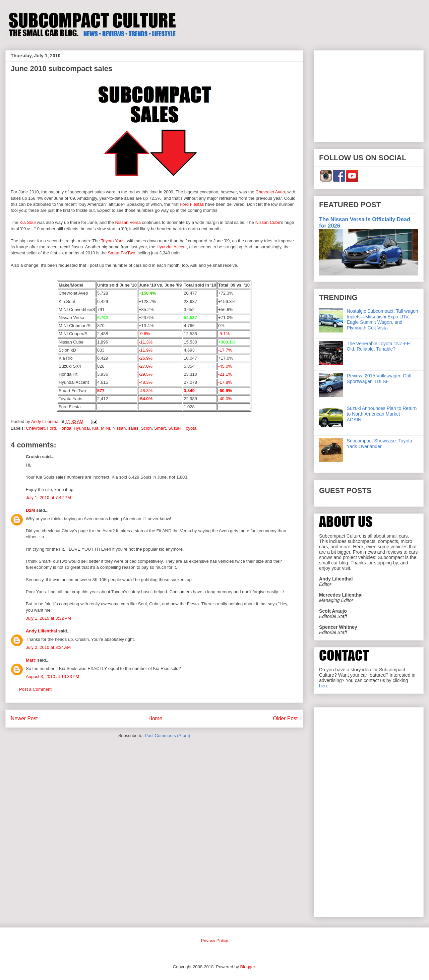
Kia (95, 428)
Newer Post (24, 718)
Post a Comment (35, 689)
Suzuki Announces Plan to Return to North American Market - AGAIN (382, 414)
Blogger (248, 967)
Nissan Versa (128, 222)
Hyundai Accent (172, 247)
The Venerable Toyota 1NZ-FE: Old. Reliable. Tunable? (379, 346)
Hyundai (82, 428)
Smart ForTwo (122, 253)
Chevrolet (36, 428)
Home (156, 718)
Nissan (119, 428)
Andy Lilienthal (41, 631)
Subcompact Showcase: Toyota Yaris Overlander (380, 444)
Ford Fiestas (192, 204)
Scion (146, 428)
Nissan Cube (268, 222)
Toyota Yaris (113, 241)
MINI (105, 428)
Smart (160, 428)
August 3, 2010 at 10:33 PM (52, 677)
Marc (31, 660)
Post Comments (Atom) (167, 736)
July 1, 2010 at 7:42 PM (48, 498)
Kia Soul (27, 222)
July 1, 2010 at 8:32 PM (48, 618)
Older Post (285, 718)
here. (324, 686)
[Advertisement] (369, 95)
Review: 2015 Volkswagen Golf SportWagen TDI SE (379, 379)
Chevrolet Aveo (270, 192)
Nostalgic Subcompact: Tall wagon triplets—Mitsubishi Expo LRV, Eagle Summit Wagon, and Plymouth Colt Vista (383, 319)
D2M (30, 510)
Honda (65, 428)
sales (133, 428)
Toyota (190, 428)
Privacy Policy (215, 941)
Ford (51, 428)
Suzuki (175, 428)
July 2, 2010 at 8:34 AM (48, 647)
